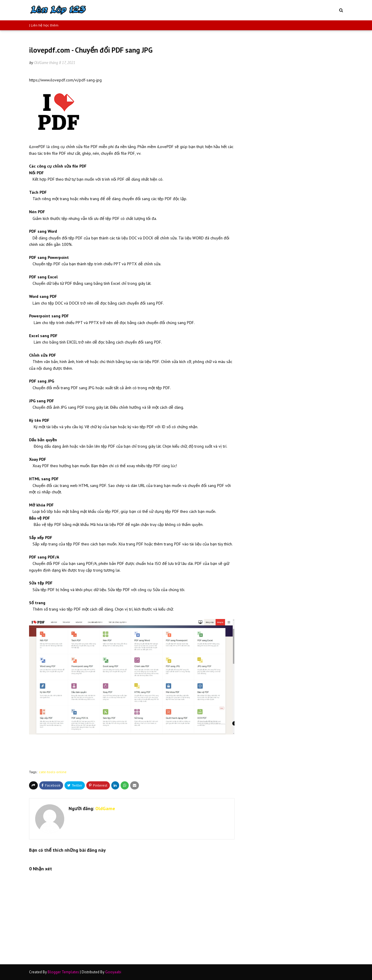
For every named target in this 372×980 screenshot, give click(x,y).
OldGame (41, 63)
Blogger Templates (63, 972)
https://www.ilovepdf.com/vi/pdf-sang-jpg (65, 80)
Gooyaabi (113, 972)
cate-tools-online (53, 772)
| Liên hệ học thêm (44, 25)
